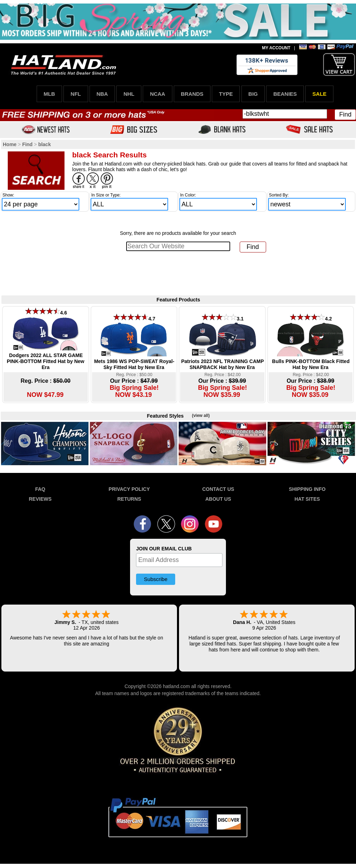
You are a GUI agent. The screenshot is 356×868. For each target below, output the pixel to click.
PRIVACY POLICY (129, 489)
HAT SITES (307, 499)
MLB (50, 94)
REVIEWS (40, 499)
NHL (129, 94)
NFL (76, 94)
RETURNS (129, 499)
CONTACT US (218, 489)
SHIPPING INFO (307, 489)
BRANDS (192, 94)
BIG (253, 94)
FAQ (40, 489)
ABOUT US (218, 499)
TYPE (226, 94)
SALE (319, 94)
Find (345, 114)
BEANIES (285, 94)
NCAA (157, 94)
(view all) (201, 416)
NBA (102, 94)
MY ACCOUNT (276, 48)
